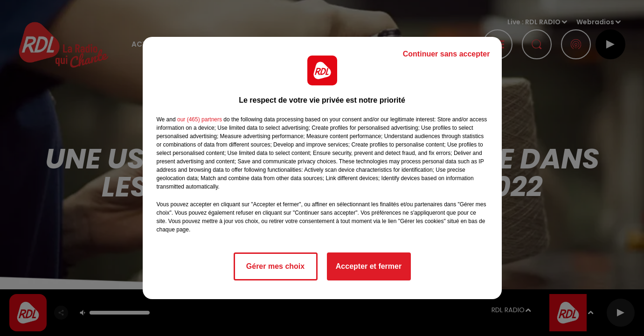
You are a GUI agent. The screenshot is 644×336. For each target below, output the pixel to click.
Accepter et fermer (369, 266)
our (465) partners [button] (200, 119)
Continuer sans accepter (447, 54)
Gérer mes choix (275, 266)
